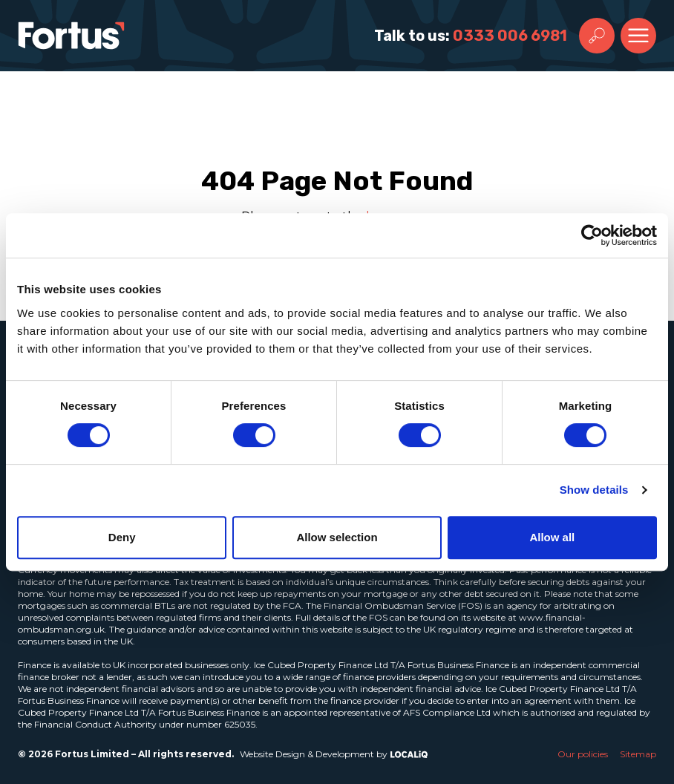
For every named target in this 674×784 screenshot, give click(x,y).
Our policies (583, 754)
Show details (594, 490)
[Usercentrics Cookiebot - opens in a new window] (592, 235)
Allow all (552, 537)
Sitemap (638, 754)
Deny (122, 537)
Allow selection (337, 537)
